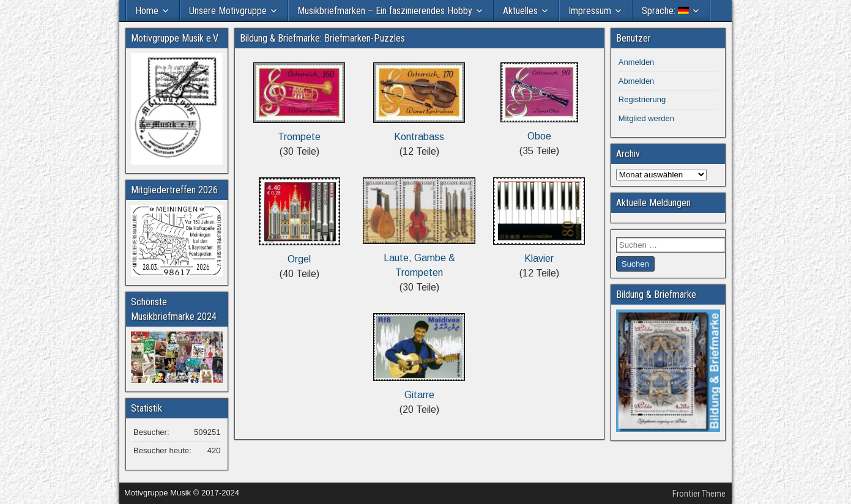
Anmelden (637, 62)
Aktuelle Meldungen (653, 203)
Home (147, 11)
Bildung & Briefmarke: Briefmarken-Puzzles (322, 38)
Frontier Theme (699, 494)
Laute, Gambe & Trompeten (419, 258)
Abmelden (637, 81)
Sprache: (665, 11)
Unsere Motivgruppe (228, 11)
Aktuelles (520, 11)
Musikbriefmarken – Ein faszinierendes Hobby (385, 11)
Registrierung (642, 99)
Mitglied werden (646, 118)
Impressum (590, 11)
